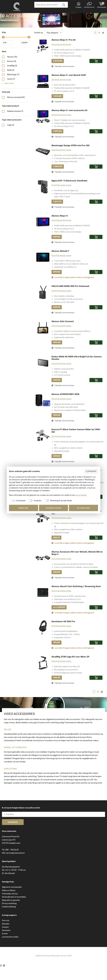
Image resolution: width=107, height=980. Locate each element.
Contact (5, 940)
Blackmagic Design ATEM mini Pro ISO (70, 158)
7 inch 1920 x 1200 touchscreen (67, 274)
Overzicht (91, 471)
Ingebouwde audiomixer (64, 350)
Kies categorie (12, 17)
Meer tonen (9, 96)
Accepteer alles (84, 508)
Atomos (12, 70)
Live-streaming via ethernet (66, 175)
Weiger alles (23, 508)
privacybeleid (81, 495)
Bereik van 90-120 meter (64, 315)
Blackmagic (13, 88)
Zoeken (64, 5)
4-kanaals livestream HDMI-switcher (69, 171)
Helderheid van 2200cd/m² (65, 280)
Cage (11, 138)
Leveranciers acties (10, 950)
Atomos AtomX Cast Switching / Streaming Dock (76, 599)
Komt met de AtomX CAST (65, 98)
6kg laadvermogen (62, 464)
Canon (11, 92)
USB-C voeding (60, 385)
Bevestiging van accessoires (66, 683)
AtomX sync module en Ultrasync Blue (70, 423)
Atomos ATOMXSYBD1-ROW (65, 407)
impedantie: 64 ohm (62, 651)
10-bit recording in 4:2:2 (64, 66)
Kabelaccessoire (15, 124)
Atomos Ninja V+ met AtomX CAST (69, 88)
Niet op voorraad (16, 110)
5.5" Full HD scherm (62, 388)
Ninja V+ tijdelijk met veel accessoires (70, 133)
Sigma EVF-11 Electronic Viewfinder (69, 194)
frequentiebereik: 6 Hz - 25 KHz (67, 647)
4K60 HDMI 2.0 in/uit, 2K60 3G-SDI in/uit (71, 277)
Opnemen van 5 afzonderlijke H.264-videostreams (75, 168)
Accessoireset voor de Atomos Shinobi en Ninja (74, 577)
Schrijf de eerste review (61, 58)
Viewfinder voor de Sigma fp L (66, 204)
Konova (12, 74)
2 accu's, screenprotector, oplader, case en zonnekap (76, 580)
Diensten (6, 937)
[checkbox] (17, 501)
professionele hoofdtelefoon (66, 644)
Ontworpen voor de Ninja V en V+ (68, 612)
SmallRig (12, 79)
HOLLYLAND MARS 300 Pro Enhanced (70, 299)
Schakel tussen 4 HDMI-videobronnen (70, 609)
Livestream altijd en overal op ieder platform (72, 344)
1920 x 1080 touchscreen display (68, 69)
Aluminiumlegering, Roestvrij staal (68, 686)
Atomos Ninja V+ (60, 229)
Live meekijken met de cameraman (69, 312)
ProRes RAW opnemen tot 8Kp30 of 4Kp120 (72, 63)
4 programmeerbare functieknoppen (69, 615)
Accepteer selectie (54, 508)
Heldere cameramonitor (64, 382)
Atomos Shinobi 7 (60, 264)
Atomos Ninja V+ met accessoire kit (69, 123)
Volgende (103, 46)
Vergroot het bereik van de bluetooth (69, 417)
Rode (11, 83)
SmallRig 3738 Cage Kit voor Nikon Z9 (70, 670)
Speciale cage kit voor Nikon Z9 (67, 680)
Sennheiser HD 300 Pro (63, 634)
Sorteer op (39, 46)
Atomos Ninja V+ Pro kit (64, 53)
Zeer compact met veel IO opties (67, 347)
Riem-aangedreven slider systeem (68, 461)
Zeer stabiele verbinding (64, 309)
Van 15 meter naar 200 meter (66, 420)
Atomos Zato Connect (63, 334)
